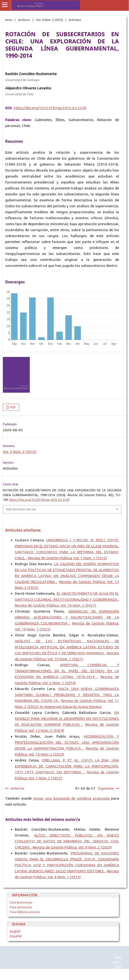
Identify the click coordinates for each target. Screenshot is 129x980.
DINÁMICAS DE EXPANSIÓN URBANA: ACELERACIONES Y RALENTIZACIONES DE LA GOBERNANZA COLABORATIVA (67, 617)
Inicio (9, 20)
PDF (13, 407)
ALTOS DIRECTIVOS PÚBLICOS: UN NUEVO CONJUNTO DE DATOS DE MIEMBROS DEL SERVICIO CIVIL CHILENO (67, 841)
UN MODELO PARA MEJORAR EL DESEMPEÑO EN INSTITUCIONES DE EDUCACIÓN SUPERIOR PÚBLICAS (67, 718)
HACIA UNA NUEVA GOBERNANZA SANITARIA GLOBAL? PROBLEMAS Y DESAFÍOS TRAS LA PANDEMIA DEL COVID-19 (67, 695)
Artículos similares (23, 530)
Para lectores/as (21, 902)
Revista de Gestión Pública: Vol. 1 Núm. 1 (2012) (67, 558)
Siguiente (106, 788)
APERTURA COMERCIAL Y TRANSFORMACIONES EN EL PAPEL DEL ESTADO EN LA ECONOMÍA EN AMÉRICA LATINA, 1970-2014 (67, 671)
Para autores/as (21, 907)
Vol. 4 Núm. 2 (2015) (50, 20)
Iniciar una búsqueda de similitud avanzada (71, 798)
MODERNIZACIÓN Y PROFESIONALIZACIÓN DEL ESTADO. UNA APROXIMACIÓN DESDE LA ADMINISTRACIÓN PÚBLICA (67, 742)
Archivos (24, 20)
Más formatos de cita (21, 509)
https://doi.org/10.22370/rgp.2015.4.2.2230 (50, 108)
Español (16, 936)
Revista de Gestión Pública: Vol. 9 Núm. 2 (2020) (72, 847)
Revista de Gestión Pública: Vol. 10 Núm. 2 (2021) (55, 605)
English (15, 931)
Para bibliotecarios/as (25, 912)
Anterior (18, 788)
